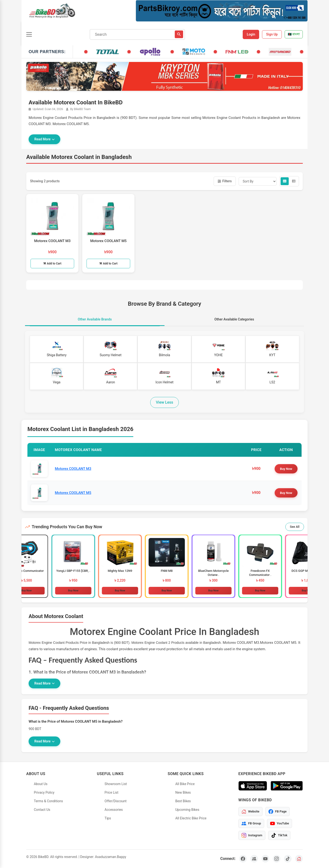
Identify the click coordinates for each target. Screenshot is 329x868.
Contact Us (42, 810)
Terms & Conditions (48, 801)
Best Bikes (183, 801)
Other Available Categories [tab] (234, 319)
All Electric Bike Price (191, 818)
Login (251, 34)
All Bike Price (185, 784)
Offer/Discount (116, 801)
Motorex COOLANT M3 (73, 469)
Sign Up (272, 34)
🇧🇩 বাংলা (294, 34)
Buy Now (286, 469)
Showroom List (116, 784)
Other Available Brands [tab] (95, 319)
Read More (44, 139)
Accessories (114, 810)
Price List (112, 792)
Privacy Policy (44, 792)
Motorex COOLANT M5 (73, 493)
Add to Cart (52, 264)
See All (295, 527)
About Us (41, 784)
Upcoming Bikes (187, 810)
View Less (165, 402)
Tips (108, 818)
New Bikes (183, 792)
